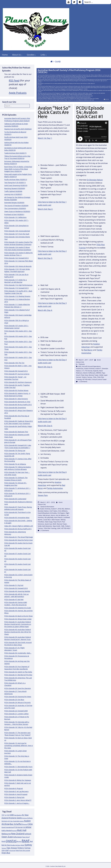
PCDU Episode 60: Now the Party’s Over (19, 540)
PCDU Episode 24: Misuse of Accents (17, 702)
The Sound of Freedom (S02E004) (16, 206)
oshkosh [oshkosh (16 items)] (28, 834)
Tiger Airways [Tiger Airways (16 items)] (12, 848)
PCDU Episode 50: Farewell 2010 (16, 588)
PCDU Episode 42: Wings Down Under (18, 619)
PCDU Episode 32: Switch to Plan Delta (18, 672)
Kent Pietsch (58, 517)
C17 (83, 371)
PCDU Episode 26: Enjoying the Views (18, 697)
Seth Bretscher (47, 526)
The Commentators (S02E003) (15, 208)
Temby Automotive (55, 488)
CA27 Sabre (53, 511)
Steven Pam (43, 495)
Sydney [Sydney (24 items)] (28, 845)
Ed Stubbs (53, 513)
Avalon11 (54, 509)
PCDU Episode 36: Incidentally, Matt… (18, 653)
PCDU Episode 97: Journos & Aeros (17, 374)
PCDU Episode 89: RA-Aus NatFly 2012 (18, 405)
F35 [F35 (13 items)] (24, 827)
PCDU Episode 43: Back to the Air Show (18, 616)
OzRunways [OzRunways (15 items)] (17, 837)
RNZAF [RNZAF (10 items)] (23, 845)
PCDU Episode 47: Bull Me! (14, 600)
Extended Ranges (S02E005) (14, 203)
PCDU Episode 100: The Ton (14, 363)
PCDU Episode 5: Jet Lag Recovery (16, 791)
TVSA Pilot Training (50, 528)
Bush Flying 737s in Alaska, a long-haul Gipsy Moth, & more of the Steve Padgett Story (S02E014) (18, 169)
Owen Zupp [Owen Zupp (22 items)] (7, 837)
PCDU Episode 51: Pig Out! (14, 585)
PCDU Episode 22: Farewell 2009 (16, 711)
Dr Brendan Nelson (95, 180)
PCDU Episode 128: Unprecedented (17, 231)
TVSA (95, 377)
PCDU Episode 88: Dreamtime (15, 408)
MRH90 (99, 373)
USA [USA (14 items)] (3, 850)
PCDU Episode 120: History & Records (18, 266)
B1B (60, 509)
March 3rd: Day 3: (45, 258)
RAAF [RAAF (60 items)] (26, 841)
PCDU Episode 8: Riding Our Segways (18, 780)
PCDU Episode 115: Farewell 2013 (16, 288)
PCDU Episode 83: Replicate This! (16, 432)
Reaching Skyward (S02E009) (15, 188)
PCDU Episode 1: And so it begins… (17, 803)
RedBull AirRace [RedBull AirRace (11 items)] (16, 845)
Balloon (68, 509)
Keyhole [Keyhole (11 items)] (14, 831)
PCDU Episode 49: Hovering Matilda (17, 591)
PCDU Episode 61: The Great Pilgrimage (19, 537)
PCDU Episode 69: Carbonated (15, 499)
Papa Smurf (57, 522)
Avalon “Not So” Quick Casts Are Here (54, 112)
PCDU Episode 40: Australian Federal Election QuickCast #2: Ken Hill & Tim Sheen (18, 632)
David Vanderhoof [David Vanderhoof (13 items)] (8, 827)
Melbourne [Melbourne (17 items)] (6, 834)
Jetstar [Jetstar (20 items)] (29, 827)
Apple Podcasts (18, 93)
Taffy (63, 526)
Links (43, 55)
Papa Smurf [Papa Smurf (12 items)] (26, 837)
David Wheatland (44, 513)
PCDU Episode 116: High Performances (18, 285)
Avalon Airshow (45, 509)
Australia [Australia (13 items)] (16, 821)
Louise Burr (47, 520)
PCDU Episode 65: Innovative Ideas (17, 518)
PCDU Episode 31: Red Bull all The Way (18, 675)
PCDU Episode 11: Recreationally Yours (18, 767)
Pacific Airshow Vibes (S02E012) (16, 180)
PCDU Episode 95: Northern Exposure (18, 382)
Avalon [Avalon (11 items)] (22, 821)
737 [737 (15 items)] (3, 815)
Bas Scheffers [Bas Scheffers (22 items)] (16, 824)
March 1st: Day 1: (45, 138)
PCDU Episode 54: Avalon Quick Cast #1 (90, 112)
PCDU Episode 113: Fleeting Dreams (17, 296)
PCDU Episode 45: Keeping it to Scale (18, 608)
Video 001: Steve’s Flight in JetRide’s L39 (19, 526)
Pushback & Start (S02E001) (14, 214)
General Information (47, 507)
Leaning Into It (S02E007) (13, 194)
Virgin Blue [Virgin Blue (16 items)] (6, 853)
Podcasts (82, 364)
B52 (63, 509)
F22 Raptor (61, 513)
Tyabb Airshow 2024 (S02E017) (15, 153)
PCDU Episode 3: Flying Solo (14, 797)
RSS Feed (14, 80)
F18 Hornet (89, 371)
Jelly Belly (50, 517)
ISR (46, 517)
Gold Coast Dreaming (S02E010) (16, 185)
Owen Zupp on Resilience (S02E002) (17, 211)
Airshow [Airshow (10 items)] (25, 818)
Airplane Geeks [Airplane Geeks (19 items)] (15, 818)
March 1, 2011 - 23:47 (86, 360)
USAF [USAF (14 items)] (7, 850)
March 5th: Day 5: (45, 367)
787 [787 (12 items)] (8, 815)
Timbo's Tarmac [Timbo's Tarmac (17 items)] (24, 848)
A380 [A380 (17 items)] (12, 815)
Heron (53, 515)
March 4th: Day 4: (45, 310)
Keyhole (96, 371)
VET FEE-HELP (66, 528)
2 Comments (45, 530)
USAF (59, 528)
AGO (80, 366)
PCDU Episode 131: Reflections (15, 217)
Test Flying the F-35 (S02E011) (15, 183)
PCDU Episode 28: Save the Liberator (18, 688)
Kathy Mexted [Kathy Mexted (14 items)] (7, 830)
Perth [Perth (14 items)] (4, 841)
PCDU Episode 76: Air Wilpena (15, 464)
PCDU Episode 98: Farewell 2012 (16, 371)
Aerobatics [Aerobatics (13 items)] (18, 815)
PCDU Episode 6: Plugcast (14, 788)
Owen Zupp (49, 522)
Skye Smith (57, 526)
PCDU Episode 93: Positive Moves (16, 390)
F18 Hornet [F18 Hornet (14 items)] (18, 827)
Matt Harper (56, 520)
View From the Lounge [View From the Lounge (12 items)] (23, 850)
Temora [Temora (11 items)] (4, 848)
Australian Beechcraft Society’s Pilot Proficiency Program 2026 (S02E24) (69, 71)
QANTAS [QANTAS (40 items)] (11, 841)
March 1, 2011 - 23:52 (48, 502)
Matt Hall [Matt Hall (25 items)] (22, 830)
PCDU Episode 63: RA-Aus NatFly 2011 (18, 529)
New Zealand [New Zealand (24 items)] (18, 834)
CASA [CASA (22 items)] (30, 824)
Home (5, 55)
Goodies (31, 55)
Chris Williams (63, 511)
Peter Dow (84, 375)
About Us (17, 55)
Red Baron (88, 350)
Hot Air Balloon (61, 515)
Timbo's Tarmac (87, 377)
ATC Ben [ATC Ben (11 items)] (10, 821)
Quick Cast (48, 524)
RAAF (54, 524)
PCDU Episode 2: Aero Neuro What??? (18, 800)
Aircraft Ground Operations (91, 366)
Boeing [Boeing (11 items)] (25, 824)
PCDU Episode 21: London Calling (16, 714)
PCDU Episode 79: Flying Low (15, 451)
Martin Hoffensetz (89, 373)
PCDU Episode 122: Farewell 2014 (16, 258)
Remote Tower (62, 524)
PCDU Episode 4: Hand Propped (16, 794)
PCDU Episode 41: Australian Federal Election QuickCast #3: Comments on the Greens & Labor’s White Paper (18, 624)
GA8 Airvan (46, 515)
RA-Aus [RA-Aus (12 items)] (19, 841)
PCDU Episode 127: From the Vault (17, 234)
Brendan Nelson (43, 511)
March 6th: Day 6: (45, 426)
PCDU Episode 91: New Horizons (16, 399)
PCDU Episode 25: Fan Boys (14, 700)
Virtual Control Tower (99, 379)
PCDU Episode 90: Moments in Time (17, 402)
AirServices (80, 369)
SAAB (40, 526)
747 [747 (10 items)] (6, 815)
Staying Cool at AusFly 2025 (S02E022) (18, 129)
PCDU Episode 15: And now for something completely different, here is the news (19, 746)
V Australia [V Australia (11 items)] (12, 850)
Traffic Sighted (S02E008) (13, 191)
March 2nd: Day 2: (45, 209)
